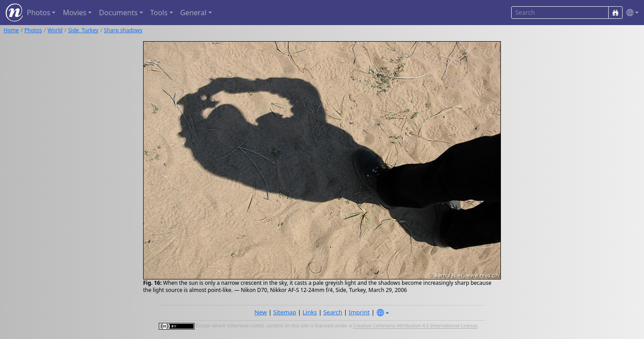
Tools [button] (159, 13)
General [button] (193, 13)
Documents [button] (118, 13)
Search (333, 312)
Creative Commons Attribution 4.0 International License (415, 326)
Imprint (359, 312)
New (261, 312)
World (55, 30)
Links (310, 312)
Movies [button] (74, 13)
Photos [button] (38, 13)
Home (11, 30)
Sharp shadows (123, 30)
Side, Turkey (83, 30)
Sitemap (285, 312)
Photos (33, 30)
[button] (631, 13)
